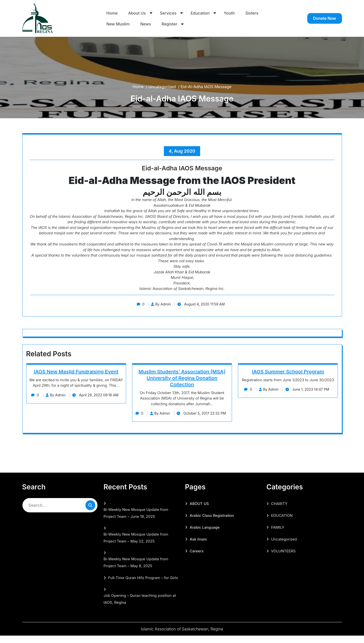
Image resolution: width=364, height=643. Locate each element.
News (146, 24)
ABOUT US (199, 511)
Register (170, 24)
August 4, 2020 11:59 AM (203, 304)
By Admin (160, 304)
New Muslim (118, 24)
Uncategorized (162, 87)
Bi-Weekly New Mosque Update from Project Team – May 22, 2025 (136, 545)
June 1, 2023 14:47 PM (309, 389)
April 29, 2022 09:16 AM (76, 402)
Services (168, 13)
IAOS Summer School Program (288, 372)
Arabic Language (205, 535)
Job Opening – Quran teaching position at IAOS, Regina (140, 606)
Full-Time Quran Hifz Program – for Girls (143, 585)
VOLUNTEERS (283, 558)
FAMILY (278, 535)
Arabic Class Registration (212, 523)
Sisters (252, 13)
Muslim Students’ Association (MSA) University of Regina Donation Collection (182, 378)
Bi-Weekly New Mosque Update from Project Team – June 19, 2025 (136, 520)
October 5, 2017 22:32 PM (182, 421)
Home (112, 13)
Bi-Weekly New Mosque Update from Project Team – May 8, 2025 (136, 570)
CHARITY (279, 511)
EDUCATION (282, 523)
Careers (197, 558)
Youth (230, 13)
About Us (137, 13)
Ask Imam (198, 547)
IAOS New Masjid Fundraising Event (76, 372)
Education (201, 13)
